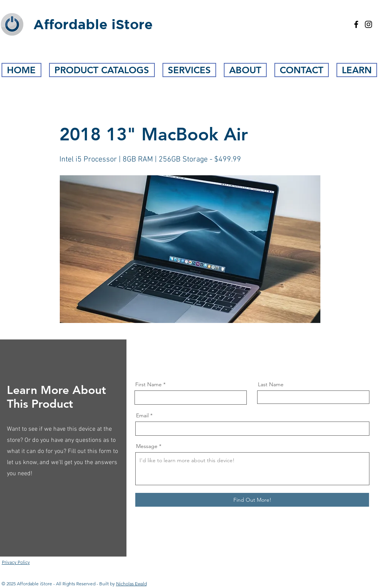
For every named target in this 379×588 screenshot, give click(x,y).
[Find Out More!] (252, 500)
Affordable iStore (93, 24)
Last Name (271, 384)
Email (142, 415)
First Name (148, 384)
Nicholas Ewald (131, 584)
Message (147, 446)
